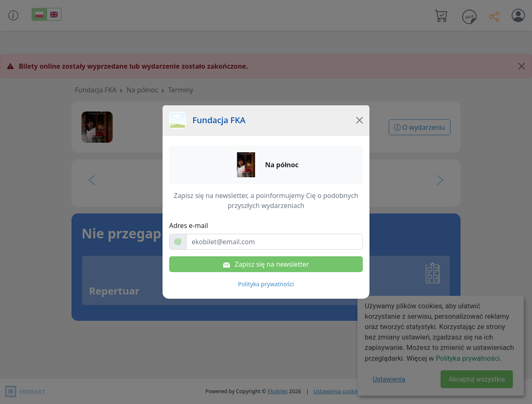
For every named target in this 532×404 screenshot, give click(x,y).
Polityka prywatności (266, 284)
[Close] (360, 120)
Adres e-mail (189, 226)
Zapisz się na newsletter (266, 264)
